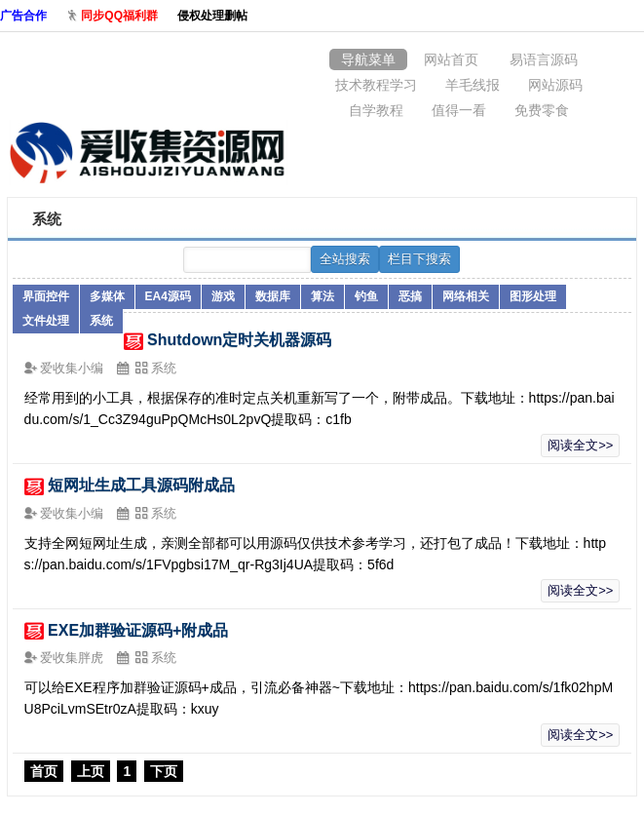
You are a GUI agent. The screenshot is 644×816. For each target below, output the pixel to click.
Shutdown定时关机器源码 (239, 340)
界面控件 (46, 296)
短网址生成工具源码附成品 (141, 485)
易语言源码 (544, 59)
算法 (322, 296)
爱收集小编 (74, 368)
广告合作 (23, 16)
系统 (101, 321)
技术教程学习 (376, 85)
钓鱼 (366, 296)
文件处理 (46, 321)
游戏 (223, 296)
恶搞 (410, 296)
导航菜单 (368, 59)
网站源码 (555, 85)
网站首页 (451, 59)
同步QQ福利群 (119, 16)
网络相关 (466, 296)
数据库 (273, 296)
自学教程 (376, 110)
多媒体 (107, 296)
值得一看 (459, 110)
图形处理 (533, 296)
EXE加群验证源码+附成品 (138, 630)
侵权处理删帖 (212, 16)
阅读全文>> (580, 445)
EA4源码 (168, 296)
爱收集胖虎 (74, 658)
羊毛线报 (473, 85)
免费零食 (542, 110)
